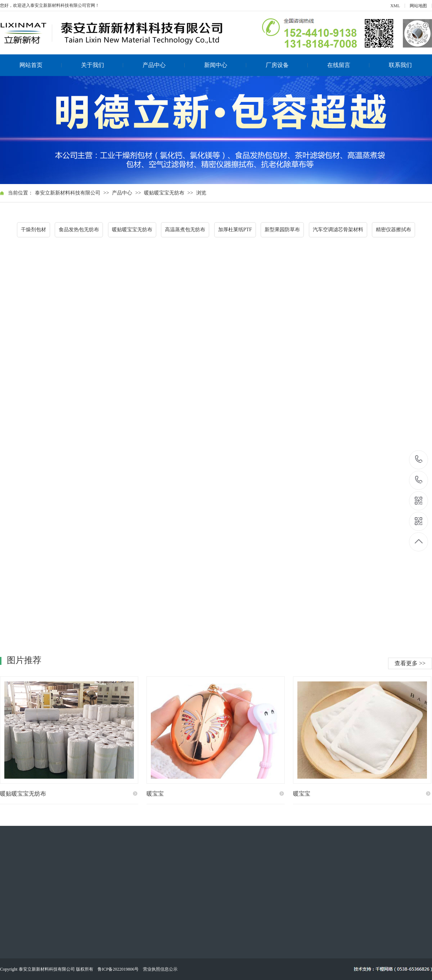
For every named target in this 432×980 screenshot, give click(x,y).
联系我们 (400, 65)
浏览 (201, 193)
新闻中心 (225, 65)
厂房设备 (287, 65)
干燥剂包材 (33, 230)
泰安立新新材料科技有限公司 (68, 193)
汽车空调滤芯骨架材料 (338, 230)
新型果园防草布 (282, 230)
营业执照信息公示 (160, 969)
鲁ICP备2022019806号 (118, 969)
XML (395, 6)
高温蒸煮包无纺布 (185, 230)
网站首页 (41, 65)
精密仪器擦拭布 (393, 230)
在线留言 (348, 65)
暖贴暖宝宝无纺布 (164, 193)
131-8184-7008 (419, 480)
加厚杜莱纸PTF (235, 230)
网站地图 (418, 6)
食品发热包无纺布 (79, 230)
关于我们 (102, 65)
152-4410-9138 (419, 460)
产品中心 (164, 65)
